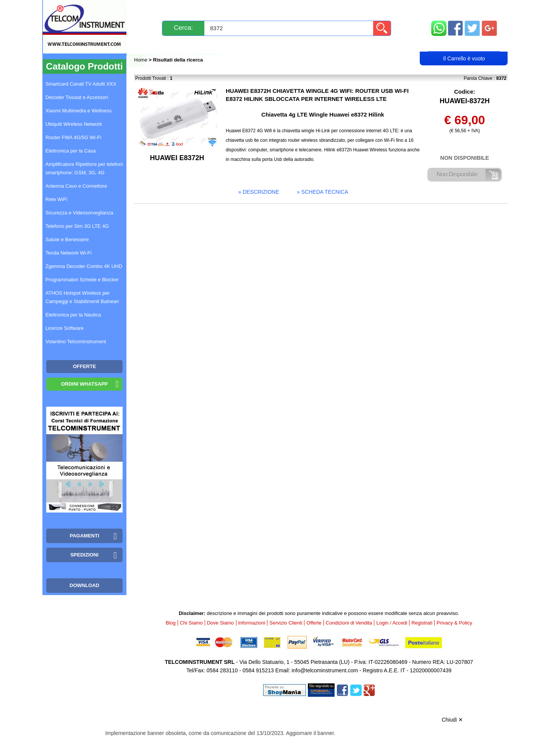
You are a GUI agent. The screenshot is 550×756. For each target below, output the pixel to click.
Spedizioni (215, 9)
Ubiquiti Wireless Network (74, 124)
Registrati (301, 45)
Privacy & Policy (454, 623)
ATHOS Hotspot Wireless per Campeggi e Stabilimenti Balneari (82, 297)
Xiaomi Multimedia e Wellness (78, 111)
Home (141, 60)
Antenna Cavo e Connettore (76, 186)
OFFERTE (85, 366)
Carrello (464, 44)
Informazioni (371, 9)
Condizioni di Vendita (349, 623)
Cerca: (183, 28)
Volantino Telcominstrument (76, 341)
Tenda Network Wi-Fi (69, 253)
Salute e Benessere (67, 239)
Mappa (464, 9)
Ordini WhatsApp (85, 384)
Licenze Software (65, 328)
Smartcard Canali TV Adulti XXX (81, 84)
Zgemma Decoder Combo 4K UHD (84, 266)
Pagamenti (260, 9)
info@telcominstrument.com (325, 670)
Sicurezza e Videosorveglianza (79, 213)
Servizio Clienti (313, 9)
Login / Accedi (246, 45)
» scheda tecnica (322, 192)
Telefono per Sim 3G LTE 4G (77, 226)
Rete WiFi (56, 199)
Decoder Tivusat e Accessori (77, 97)
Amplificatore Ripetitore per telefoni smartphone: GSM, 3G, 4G (84, 168)
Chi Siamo (191, 623)
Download (84, 585)
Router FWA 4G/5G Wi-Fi (73, 137)
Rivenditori (353, 45)
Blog (148, 45)
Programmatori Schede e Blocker (82, 280)
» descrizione (259, 192)
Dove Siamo (221, 623)
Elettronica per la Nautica (73, 315)
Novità (151, 9)
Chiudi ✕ (452, 720)
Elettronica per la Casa (71, 151)
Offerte (314, 623)
